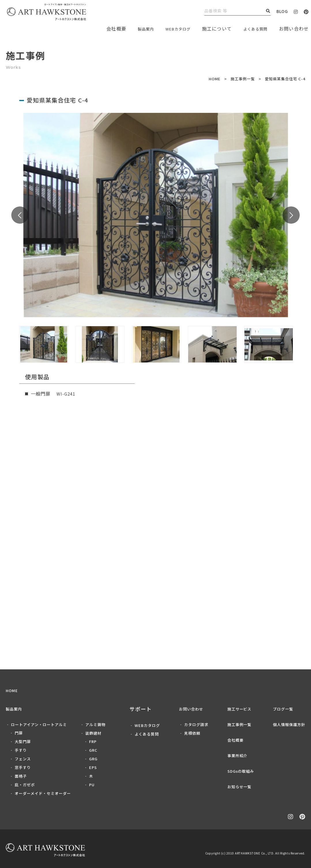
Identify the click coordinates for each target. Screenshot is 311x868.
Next (291, 215)
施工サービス (240, 709)
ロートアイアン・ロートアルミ (39, 724)
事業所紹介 (238, 756)
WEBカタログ (169, 29)
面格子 (21, 776)
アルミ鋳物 (95, 724)
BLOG (282, 11)
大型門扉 (23, 741)
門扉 (19, 733)
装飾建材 (93, 733)
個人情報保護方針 (289, 724)
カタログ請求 (196, 724)
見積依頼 (192, 733)
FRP (93, 741)
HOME (215, 79)
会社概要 (235, 740)
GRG (93, 759)
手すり (21, 750)
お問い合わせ (191, 709)
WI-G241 (67, 394)
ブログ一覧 (283, 709)
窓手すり (23, 767)
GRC (93, 750)
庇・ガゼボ (25, 785)
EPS (93, 767)
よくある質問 (253, 29)
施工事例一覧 (243, 79)
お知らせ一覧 (240, 787)
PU (92, 785)
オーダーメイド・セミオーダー (43, 793)
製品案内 (133, 29)
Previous (20, 215)
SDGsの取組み (241, 771)
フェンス (23, 759)
